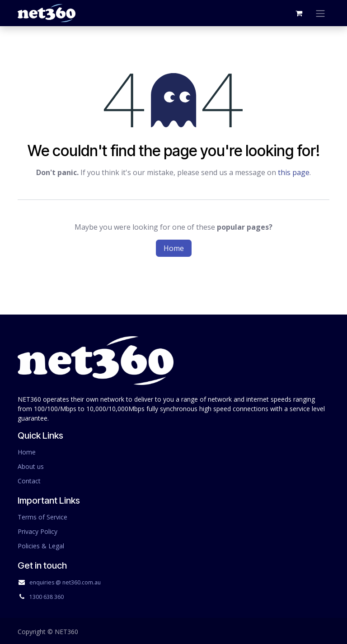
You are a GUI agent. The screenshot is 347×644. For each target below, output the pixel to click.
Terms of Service (42, 517)
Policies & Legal (41, 546)
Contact (29, 481)
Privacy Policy (38, 531)
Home (174, 248)
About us (31, 466)
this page (294, 172)
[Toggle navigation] (320, 13)
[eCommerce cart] (299, 13)
